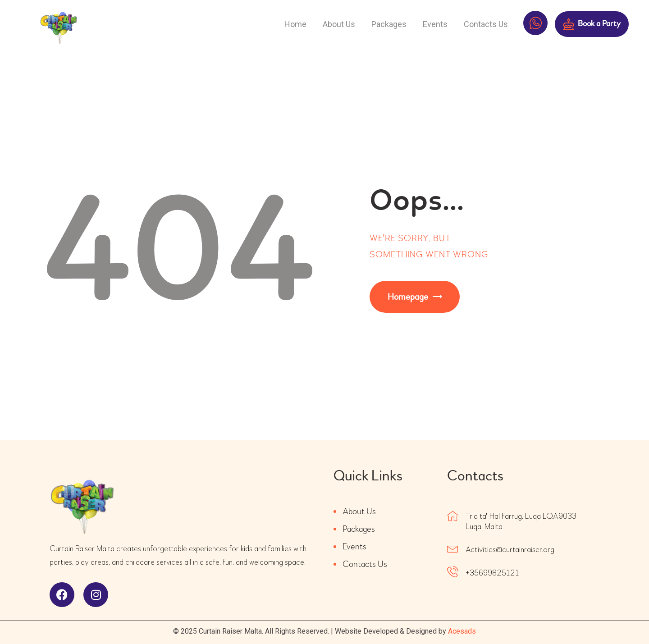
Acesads (462, 631)
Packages (359, 529)
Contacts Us (365, 564)
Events (354, 546)
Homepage (408, 297)
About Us (359, 511)
